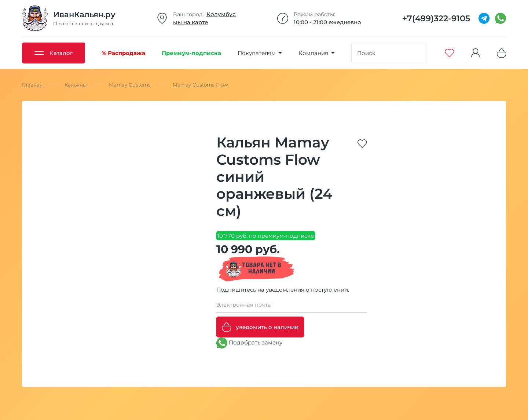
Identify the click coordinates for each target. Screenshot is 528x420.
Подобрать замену (249, 343)
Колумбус (221, 14)
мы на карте (190, 22)
